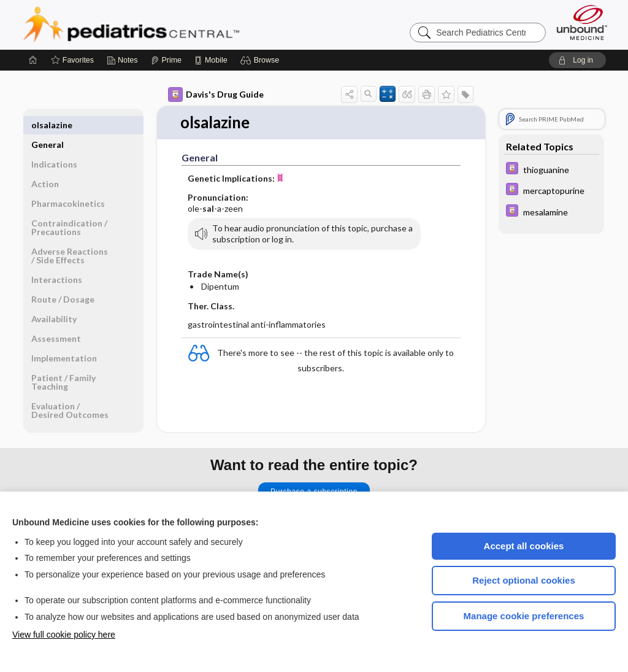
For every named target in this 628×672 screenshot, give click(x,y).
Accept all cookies (524, 546)
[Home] (33, 60)
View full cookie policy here (64, 635)
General (48, 125)
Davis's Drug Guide (216, 95)
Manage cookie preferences (524, 616)
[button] (262, 60)
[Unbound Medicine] (582, 22)
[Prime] (166, 60)
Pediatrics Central (175, 25)
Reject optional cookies (524, 580)
